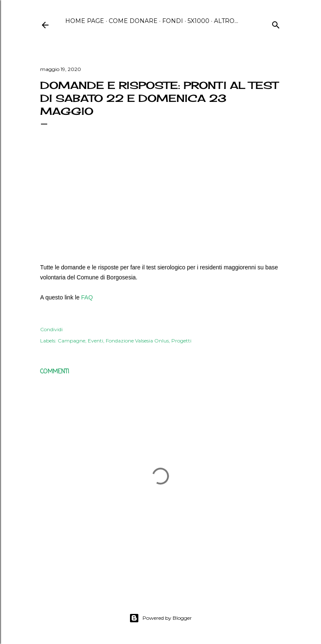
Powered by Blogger (160, 618)
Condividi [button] (51, 329)
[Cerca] (276, 24)
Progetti (181, 341)
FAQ (87, 297)
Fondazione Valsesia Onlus (137, 341)
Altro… (226, 21)
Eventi (96, 341)
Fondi (173, 21)
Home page (85, 21)
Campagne (71, 341)
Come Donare (133, 21)
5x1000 (199, 21)
